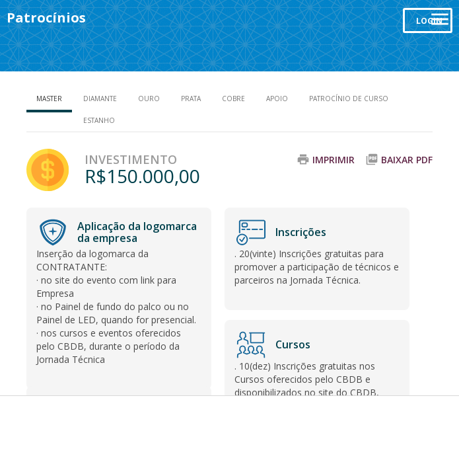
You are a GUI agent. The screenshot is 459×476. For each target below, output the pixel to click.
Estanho (99, 120)
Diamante (100, 99)
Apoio (277, 99)
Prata (191, 99)
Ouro (149, 99)
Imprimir (334, 160)
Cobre (233, 99)
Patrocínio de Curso (349, 99)
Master (49, 99)
